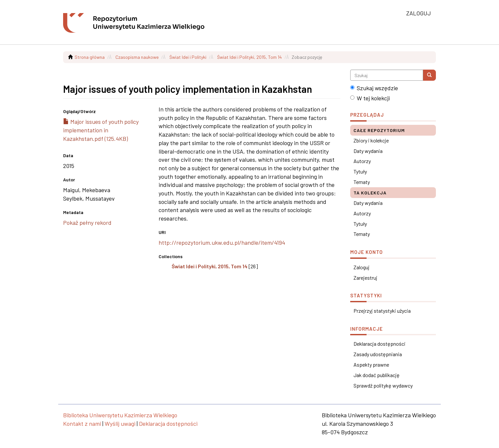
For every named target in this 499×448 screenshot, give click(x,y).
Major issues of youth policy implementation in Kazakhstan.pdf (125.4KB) (101, 130)
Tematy (362, 182)
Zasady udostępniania (378, 354)
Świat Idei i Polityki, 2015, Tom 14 (249, 57)
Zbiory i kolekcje (371, 140)
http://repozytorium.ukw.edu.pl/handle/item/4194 (222, 242)
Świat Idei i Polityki (188, 57)
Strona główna (90, 57)
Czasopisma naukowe (137, 57)
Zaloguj (361, 267)
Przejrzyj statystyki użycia (382, 311)
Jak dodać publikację (377, 375)
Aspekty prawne (371, 365)
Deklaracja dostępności (379, 344)
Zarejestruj (365, 278)
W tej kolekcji (370, 98)
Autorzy (362, 161)
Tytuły (360, 171)
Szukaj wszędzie (374, 88)
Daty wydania (368, 151)
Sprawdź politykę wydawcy (383, 385)
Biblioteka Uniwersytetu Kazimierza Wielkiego (120, 415)
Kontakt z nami (82, 423)
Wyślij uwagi (120, 423)
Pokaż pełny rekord (87, 223)
